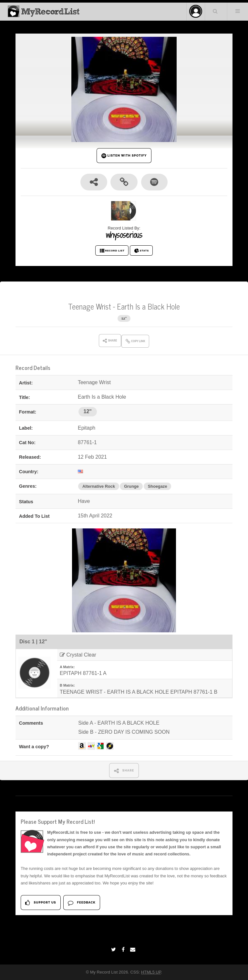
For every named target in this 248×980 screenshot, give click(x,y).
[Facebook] (124, 949)
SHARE (124, 771)
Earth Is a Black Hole (148, 306)
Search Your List (215, 11)
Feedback (82, 903)
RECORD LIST (112, 251)
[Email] (134, 949)
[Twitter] (114, 949)
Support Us (41, 903)
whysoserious (124, 235)
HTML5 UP (151, 972)
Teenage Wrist (90, 306)
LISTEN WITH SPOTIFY (124, 156)
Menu (238, 11)
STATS (141, 251)
